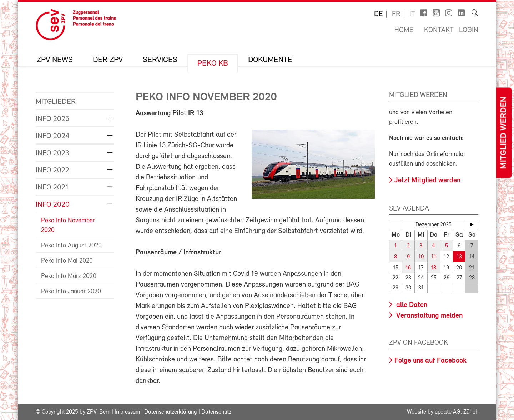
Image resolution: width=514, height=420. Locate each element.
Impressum (127, 412)
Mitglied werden (504, 133)
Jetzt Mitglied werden (427, 181)
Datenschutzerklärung (171, 412)
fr (396, 14)
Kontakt (439, 30)
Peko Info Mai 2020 (67, 261)
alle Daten (411, 305)
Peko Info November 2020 (68, 226)
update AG (448, 412)
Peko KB (213, 64)
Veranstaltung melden (429, 316)
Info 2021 (52, 188)
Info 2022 (52, 170)
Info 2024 (53, 136)
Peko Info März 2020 (69, 276)
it (412, 14)
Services (160, 60)
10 (421, 257)
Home (404, 30)
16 (408, 268)
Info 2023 (52, 153)
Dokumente (270, 60)
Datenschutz (216, 412)
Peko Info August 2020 (71, 246)
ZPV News (55, 60)
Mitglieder (56, 102)
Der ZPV (108, 60)
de (378, 14)
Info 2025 (52, 119)
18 (434, 268)
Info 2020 (53, 205)
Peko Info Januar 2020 (71, 292)
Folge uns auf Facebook (430, 361)
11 (434, 257)
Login (469, 30)
